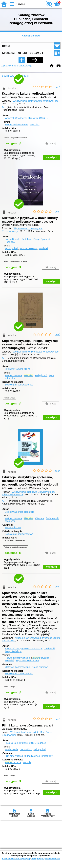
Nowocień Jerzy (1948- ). (24, 649)
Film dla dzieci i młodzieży (39, 756)
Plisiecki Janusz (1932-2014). (26, 743)
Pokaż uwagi (9, 398)
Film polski (40, 749)
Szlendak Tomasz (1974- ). (19, 369)
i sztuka (13, 762)
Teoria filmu (26, 749)
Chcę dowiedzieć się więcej (16, 859)
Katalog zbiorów (31, 36)
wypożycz (51, 157)
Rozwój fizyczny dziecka (18, 658)
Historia (27, 762)
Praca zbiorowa (13, 527)
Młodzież (35, 125)
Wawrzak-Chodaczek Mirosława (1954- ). (27, 118)
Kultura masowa (28, 248)
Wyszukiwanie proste (12, 66)
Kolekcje (28, 66)
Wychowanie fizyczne (28, 661)
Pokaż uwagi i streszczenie (15, 138)
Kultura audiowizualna (16, 125)
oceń (57, 87)
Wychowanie (11, 749)
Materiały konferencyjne (17, 667)
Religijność (41, 375)
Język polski (11, 248)
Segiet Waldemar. (19, 512)
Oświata (40, 518)
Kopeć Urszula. (19, 239)
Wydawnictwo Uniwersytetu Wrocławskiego (36, 101)
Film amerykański (14, 756)
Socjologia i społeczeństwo (19, 385)
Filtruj (25, 76)
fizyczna (41, 658)
